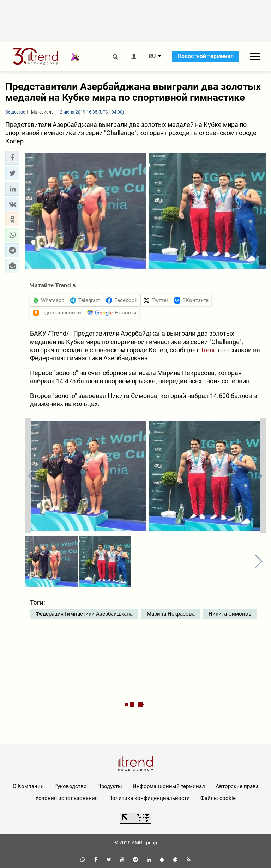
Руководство (71, 786)
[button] (12, 158)
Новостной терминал (206, 56)
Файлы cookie (218, 798)
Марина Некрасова (171, 614)
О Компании (28, 786)
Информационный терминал (169, 786)
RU (152, 56)
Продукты (110, 786)
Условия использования (67, 798)
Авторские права (237, 786)
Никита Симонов (230, 614)
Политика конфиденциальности (149, 798)
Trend (209, 350)
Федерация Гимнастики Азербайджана (84, 614)
